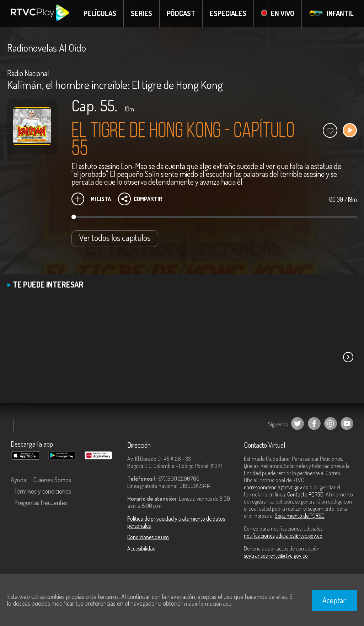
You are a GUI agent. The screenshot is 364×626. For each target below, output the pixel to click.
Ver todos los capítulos (115, 238)
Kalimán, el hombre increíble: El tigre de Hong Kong (115, 85)
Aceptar (334, 600)
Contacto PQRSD (305, 494)
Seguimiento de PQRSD (300, 516)
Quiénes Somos (52, 480)
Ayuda (18, 480)
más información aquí (208, 604)
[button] (348, 357)
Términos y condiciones (43, 491)
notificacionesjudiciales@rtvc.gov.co (283, 536)
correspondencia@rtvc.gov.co (276, 487)
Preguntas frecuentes (41, 503)
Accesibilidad (141, 548)
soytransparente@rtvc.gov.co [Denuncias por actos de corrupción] (276, 556)
